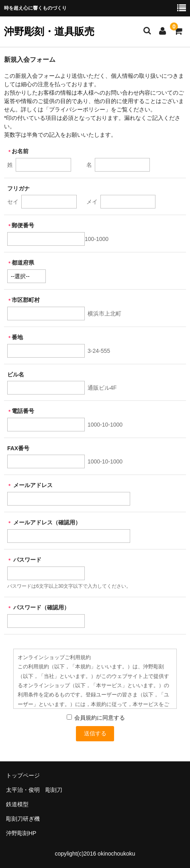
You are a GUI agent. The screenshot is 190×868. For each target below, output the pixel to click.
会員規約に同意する (99, 718)
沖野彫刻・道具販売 (49, 31)
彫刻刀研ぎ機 (23, 819)
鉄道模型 (17, 804)
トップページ (23, 775)
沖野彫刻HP (21, 833)
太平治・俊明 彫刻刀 (34, 790)
